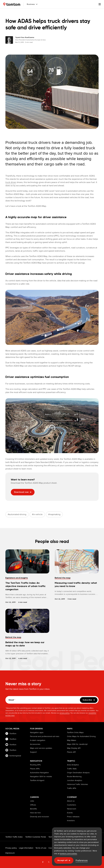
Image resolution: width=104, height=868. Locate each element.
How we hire (35, 813)
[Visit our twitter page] (15, 739)
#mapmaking (54, 514)
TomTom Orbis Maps (75, 732)
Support (33, 752)
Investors (71, 820)
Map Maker (72, 740)
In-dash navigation (38, 740)
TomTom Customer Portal (36, 837)
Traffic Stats (72, 769)
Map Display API (74, 748)
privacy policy (65, 713)
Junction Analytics (75, 780)
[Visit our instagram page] (15, 756)
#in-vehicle (37, 514)
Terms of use (41, 848)
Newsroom (72, 809)
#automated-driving (17, 514)
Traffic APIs (72, 788)
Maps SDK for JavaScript (77, 744)
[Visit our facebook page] (15, 734)
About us (71, 801)
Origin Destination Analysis (78, 773)
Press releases (73, 817)
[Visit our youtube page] (15, 745)
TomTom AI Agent (37, 780)
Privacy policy (11, 848)
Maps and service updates (41, 748)
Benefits (34, 809)
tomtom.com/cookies (68, 854)
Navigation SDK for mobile (41, 776)
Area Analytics (73, 765)
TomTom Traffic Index (14, 837)
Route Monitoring (74, 776)
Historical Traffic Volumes (78, 784)
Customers (72, 805)
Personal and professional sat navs (45, 736)
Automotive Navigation (39, 773)
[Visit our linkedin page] (15, 750)
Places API (71, 752)
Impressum (10, 853)
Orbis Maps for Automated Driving (81, 736)
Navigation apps (37, 732)
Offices (33, 805)
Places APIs (35, 769)
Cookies (52, 848)
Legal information (26, 848)
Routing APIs (35, 765)
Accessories (35, 744)
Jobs (32, 801)
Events (70, 813)
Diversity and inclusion (40, 817)
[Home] (12, 4)
